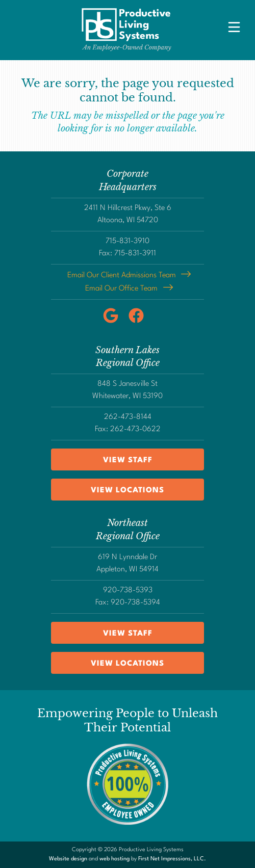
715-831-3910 (127, 241)
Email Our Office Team (121, 289)
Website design (68, 859)
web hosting (114, 859)
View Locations (127, 491)
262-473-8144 (128, 417)
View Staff (128, 461)
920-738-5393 (128, 590)
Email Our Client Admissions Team (122, 275)
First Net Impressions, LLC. (172, 859)
